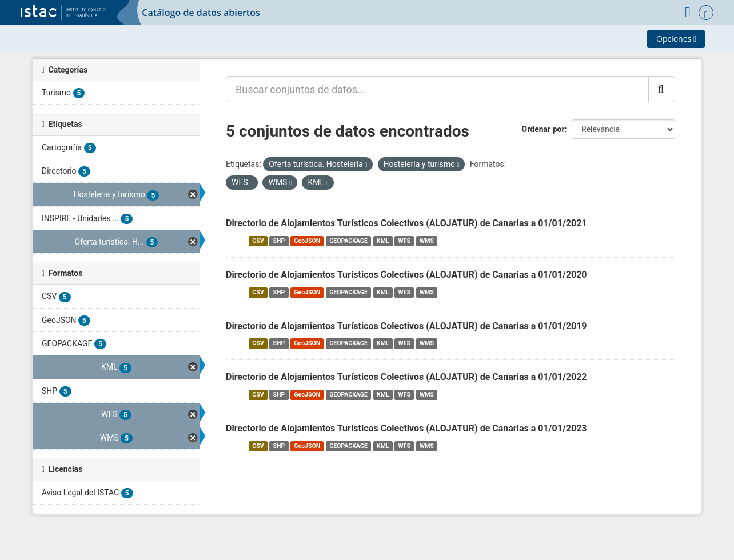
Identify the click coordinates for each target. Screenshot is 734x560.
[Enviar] (662, 89)
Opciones (676, 39)
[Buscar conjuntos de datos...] (437, 89)
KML (383, 241)
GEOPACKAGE (348, 241)
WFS (404, 241)
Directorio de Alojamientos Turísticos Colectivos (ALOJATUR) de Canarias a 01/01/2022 (406, 377)
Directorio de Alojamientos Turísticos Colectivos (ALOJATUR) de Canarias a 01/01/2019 (406, 326)
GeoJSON (307, 241)
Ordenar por (543, 129)
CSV (258, 241)
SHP (279, 241)
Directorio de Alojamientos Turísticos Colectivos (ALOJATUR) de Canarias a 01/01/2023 (406, 428)
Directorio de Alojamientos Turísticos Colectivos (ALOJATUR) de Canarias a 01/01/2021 (406, 223)
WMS (427, 241)
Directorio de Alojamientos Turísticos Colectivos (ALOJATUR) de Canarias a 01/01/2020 (406, 275)
